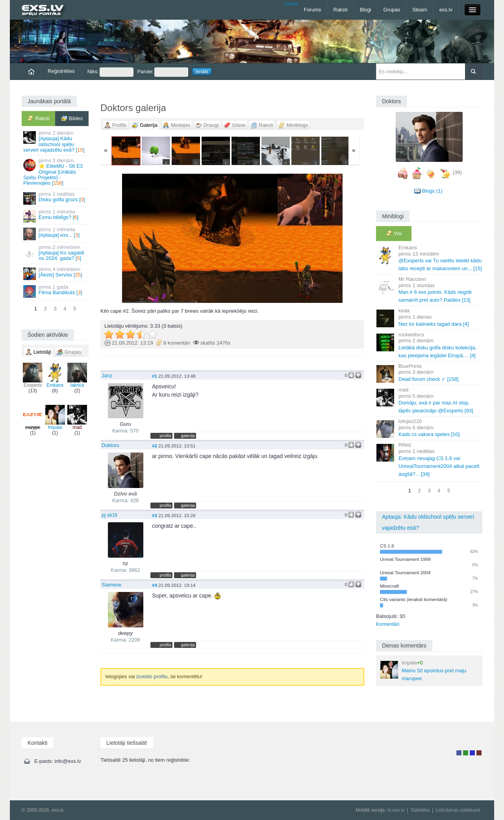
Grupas (392, 10)
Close (291, 4)
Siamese (112, 585)
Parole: (163, 72)
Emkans (55, 375)
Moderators (472, 753)
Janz (107, 376)
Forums (312, 10)
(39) (457, 172)
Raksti (341, 10)
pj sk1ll (109, 515)
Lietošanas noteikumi (458, 810)
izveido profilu (152, 676)
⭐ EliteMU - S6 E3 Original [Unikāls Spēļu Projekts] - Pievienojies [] (56, 172)
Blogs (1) (432, 191)
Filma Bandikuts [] (56, 291)
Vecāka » (321, 238)
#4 (155, 585)
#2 (155, 446)
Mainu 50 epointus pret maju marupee (423, 671)
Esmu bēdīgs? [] (56, 216)
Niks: (110, 72)
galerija (188, 436)
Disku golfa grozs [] (56, 198)
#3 (155, 515)
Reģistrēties (61, 71)
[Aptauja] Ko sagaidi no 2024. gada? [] (56, 253)
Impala (55, 417)
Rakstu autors (466, 753)
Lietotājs (459, 753)
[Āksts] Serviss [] (56, 273)
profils (166, 436)
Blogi (366, 10)
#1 (155, 376)
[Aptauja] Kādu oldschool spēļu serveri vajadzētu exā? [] (56, 141)
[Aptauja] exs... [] (56, 233)
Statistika (420, 810)
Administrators (479, 753)
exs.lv (446, 10)
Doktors (110, 445)
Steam (420, 10)
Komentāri (388, 624)
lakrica (77, 375)
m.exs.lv (396, 810)
